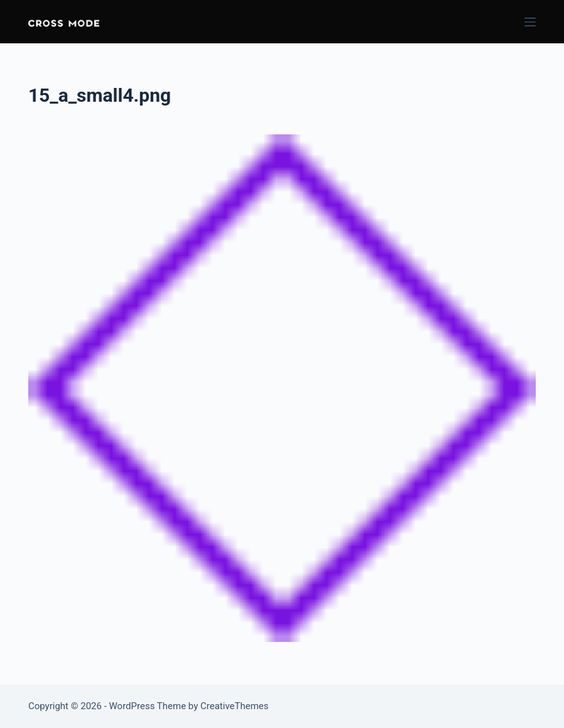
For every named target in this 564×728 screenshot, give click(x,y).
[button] (64, 22)
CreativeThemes (235, 706)
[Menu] (530, 22)
